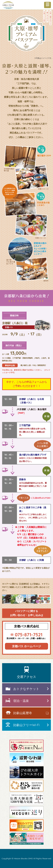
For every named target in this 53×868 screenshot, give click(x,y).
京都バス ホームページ (27, 646)
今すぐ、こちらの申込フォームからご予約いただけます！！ (27, 384)
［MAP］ (21, 413)
